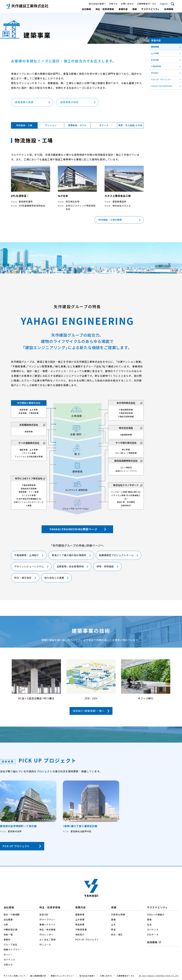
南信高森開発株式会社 (126, 461)
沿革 (6, 925)
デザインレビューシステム (29, 567)
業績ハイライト (47, 925)
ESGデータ (153, 935)
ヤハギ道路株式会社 (29, 443)
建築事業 (155, 47)
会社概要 (8, 920)
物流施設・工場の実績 (110, 220)
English (164, 4)
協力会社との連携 (54, 578)
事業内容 (123, 9)
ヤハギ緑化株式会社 (126, 443)
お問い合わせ (127, 4)
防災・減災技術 (23, 578)
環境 (149, 920)
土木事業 (155, 53)
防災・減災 (117, 935)
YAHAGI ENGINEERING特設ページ (73, 529)
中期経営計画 (11, 930)
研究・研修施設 (105, 567)
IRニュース (45, 945)
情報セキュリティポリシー (63, 976)
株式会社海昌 (126, 428)
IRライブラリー (47, 920)
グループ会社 (10, 945)
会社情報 (86, 9)
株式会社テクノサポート (126, 485)
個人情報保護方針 (38, 976)
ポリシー (8, 955)
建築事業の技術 (70, 102)
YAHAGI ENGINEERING (162, 86)
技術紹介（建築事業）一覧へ (89, 711)
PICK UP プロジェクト (16, 846)
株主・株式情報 (47, 930)
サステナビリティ (151, 9)
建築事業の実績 (24, 102)
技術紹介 (155, 73)
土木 (113, 925)
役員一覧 (8, 935)
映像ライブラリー (13, 950)
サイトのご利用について (15, 976)
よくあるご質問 (47, 940)
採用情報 (169, 9)
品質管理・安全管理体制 (70, 567)
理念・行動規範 (12, 915)
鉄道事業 (155, 60)
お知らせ (113, 4)
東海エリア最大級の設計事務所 (69, 555)
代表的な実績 (118, 915)
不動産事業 (156, 66)
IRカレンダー (46, 935)
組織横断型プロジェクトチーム (116, 555)
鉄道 (113, 930)
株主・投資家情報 (105, 9)
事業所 (7, 940)
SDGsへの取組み (156, 915)
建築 (113, 920)
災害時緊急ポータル (147, 4)
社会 (149, 925)
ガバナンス (9, 960)
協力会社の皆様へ (97, 4)
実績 (135, 9)
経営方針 (44, 915)
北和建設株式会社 (29, 425)
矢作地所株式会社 (126, 403)
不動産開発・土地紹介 (27, 555)
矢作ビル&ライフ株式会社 (29, 479)
